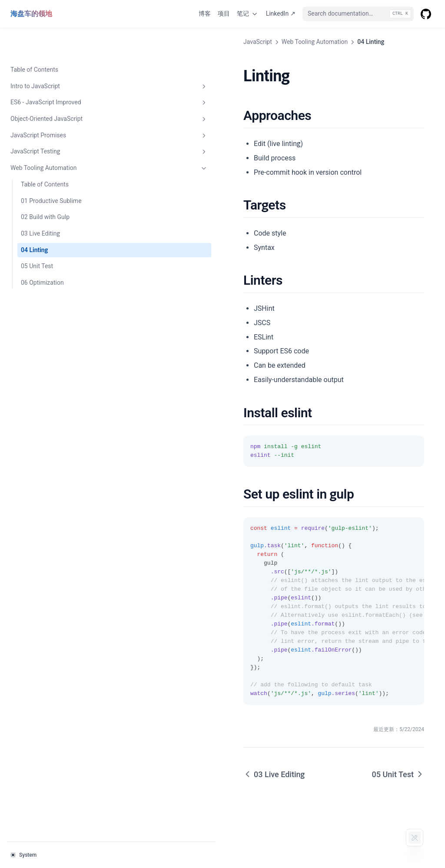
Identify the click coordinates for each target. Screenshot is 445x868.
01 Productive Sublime (51, 173)
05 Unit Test (37, 238)
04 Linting (34, 222)
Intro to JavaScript (53, 59)
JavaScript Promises (53, 108)
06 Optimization (42, 255)
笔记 (248, 14)
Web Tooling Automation (53, 140)
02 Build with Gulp (45, 189)
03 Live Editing (40, 206)
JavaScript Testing (53, 124)
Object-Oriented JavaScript (53, 91)
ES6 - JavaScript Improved (53, 75)
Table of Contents (34, 42)
